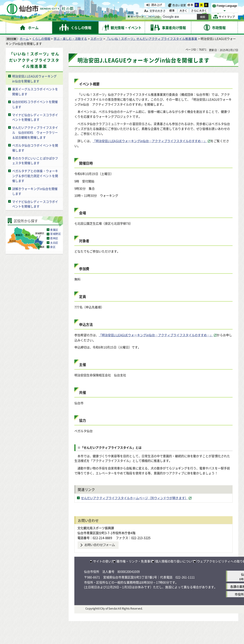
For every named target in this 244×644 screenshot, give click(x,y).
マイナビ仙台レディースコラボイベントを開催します (35, 117)
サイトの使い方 (104, 561)
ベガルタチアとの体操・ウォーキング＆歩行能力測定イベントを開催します (35, 176)
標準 (190, 5)
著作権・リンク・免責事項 (135, 561)
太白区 (54, 242)
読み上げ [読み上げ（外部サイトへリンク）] (157, 5)
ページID (153, 17)
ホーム (24, 38)
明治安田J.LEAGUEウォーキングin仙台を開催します (34, 79)
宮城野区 (55, 234)
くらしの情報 (41, 38)
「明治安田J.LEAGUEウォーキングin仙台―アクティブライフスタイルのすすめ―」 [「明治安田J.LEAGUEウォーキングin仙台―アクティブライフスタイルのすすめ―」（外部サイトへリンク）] (150, 141)
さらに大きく (199, 10)
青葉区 (54, 230)
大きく (183, 10)
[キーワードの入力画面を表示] (129, 17)
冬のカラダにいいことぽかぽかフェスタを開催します (35, 160)
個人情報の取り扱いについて (175, 561)
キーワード (136, 17)
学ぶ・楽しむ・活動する (70, 38)
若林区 (54, 238)
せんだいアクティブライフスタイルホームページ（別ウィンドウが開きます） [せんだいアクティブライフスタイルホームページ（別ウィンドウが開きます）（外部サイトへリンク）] (134, 498)
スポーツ (96, 38)
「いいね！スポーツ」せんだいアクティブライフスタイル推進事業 (151, 38)
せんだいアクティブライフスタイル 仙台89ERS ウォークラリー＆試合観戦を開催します (35, 132)
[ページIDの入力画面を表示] (147, 17)
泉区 (53, 247)
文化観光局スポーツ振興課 (96, 528)
